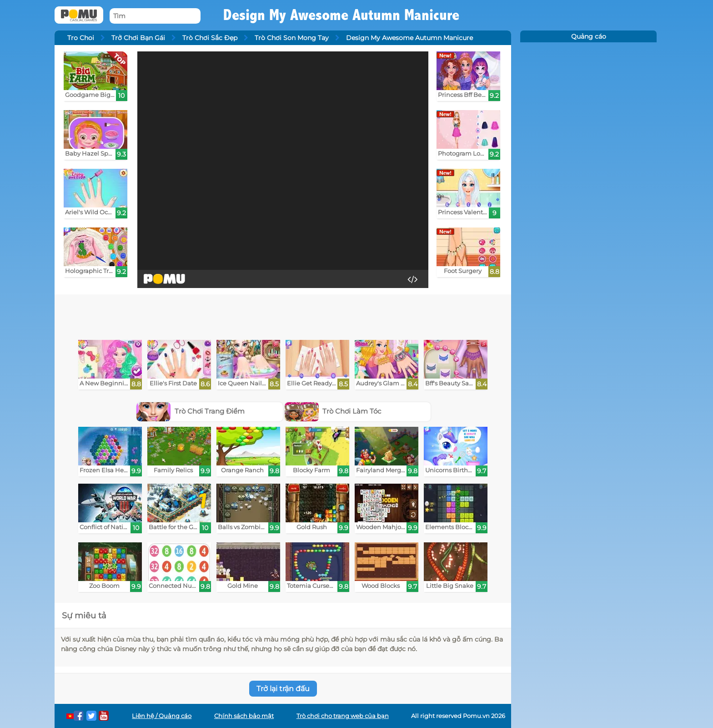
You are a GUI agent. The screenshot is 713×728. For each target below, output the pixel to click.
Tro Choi (81, 38)
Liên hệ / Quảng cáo (162, 716)
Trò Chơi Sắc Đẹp (210, 38)
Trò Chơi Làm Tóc (333, 411)
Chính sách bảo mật (244, 716)
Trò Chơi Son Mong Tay (292, 38)
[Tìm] (155, 16)
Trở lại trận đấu (283, 689)
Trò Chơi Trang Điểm (191, 411)
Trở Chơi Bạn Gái (138, 38)
